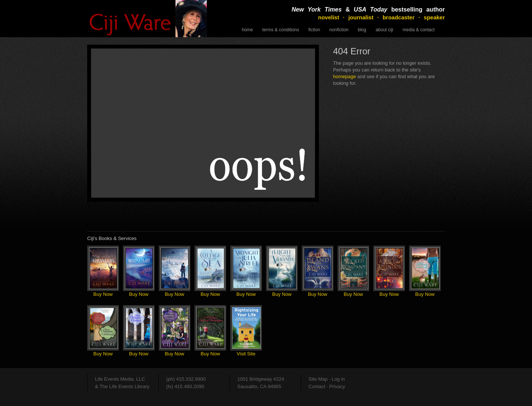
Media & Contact (419, 30)
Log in (338, 379)
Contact (317, 386)
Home (247, 30)
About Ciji (384, 30)
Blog (362, 30)
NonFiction (339, 30)
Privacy (337, 386)
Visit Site (246, 354)
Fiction (314, 30)
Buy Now (103, 294)
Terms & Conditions (281, 30)
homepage (344, 76)
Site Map (318, 379)
